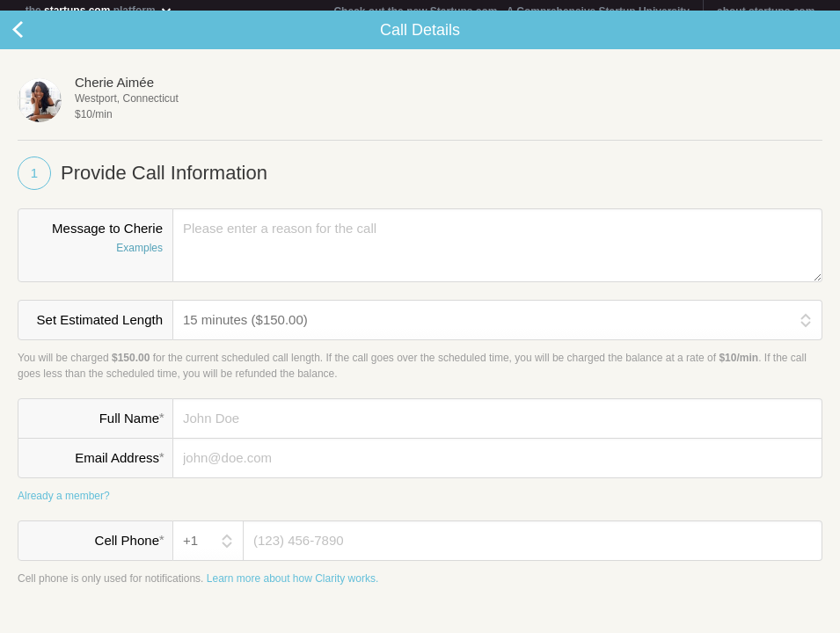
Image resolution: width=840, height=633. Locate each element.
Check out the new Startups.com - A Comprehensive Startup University (511, 11)
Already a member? (64, 506)
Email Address (119, 469)
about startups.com (766, 11)
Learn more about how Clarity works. (292, 589)
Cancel (35, 40)
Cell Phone (129, 551)
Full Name (131, 429)
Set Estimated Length (100, 331)
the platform (99, 10)
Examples (139, 259)
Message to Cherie (95, 251)
